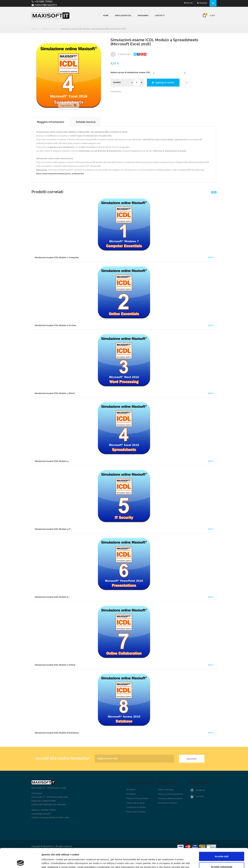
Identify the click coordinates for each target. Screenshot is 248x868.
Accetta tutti (222, 837)
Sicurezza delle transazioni (170, 798)
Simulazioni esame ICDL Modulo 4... (52, 461)
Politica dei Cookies (135, 803)
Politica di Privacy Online (137, 798)
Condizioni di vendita (136, 807)
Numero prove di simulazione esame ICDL (131, 72)
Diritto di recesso (166, 790)
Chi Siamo (131, 790)
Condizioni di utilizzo (168, 803)
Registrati (202, 3)
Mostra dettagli (166, 862)
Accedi (188, 3)
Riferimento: (116, 92)
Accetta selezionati (222, 847)
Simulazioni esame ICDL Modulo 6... (52, 597)
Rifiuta (222, 858)
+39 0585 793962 (42, 2)
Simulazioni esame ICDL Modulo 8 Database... (57, 733)
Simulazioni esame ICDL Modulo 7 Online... (56, 665)
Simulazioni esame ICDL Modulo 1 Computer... (57, 257)
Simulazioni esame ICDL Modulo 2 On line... (56, 325)
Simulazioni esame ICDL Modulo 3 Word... (55, 393)
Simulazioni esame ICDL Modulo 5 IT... (53, 529)
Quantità (117, 82)
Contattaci (131, 794)
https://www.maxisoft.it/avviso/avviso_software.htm (60, 174)
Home (34, 29)
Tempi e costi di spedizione (171, 794)
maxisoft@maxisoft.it (44, 5)
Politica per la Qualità (136, 812)
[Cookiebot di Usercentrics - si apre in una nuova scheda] (20, 862)
